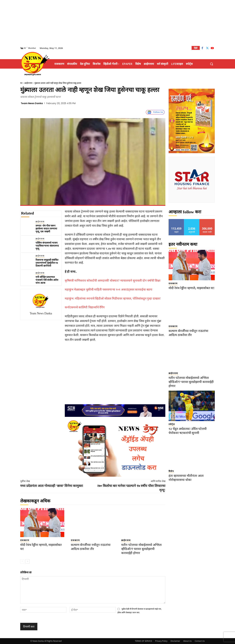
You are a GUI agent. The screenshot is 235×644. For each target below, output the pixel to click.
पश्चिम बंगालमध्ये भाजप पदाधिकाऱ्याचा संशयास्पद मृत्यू (47, 246)
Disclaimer (175, 641)
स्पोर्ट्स (172, 424)
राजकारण (25, 540)
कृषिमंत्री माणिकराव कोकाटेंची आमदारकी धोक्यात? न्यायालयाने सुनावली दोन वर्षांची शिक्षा (113, 281)
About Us (187, 641)
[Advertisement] (117, 23)
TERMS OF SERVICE (144, 641)
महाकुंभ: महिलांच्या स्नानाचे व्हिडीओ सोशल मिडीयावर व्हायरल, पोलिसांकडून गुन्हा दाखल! (113, 299)
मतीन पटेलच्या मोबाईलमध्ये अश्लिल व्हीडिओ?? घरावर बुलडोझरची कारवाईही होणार (141, 549)
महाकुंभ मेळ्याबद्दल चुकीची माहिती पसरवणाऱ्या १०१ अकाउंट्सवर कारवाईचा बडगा (109, 290)
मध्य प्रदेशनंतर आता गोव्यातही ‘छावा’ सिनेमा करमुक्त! (52, 486)
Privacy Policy (161, 641)
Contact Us (200, 641)
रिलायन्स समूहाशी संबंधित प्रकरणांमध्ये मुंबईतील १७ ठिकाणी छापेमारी (47, 263)
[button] (211, 64)
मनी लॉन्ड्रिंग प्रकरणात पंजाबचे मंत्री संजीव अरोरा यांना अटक (47, 280)
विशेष (171, 471)
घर (21, 83)
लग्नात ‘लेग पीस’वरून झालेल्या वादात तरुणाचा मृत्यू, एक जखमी (46, 229)
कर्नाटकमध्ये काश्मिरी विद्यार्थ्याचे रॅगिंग (85, 307)
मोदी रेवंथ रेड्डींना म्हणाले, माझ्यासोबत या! (192, 288)
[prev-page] (22, 561)
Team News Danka (32, 103)
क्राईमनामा (28, 83)
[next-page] (27, 561)
